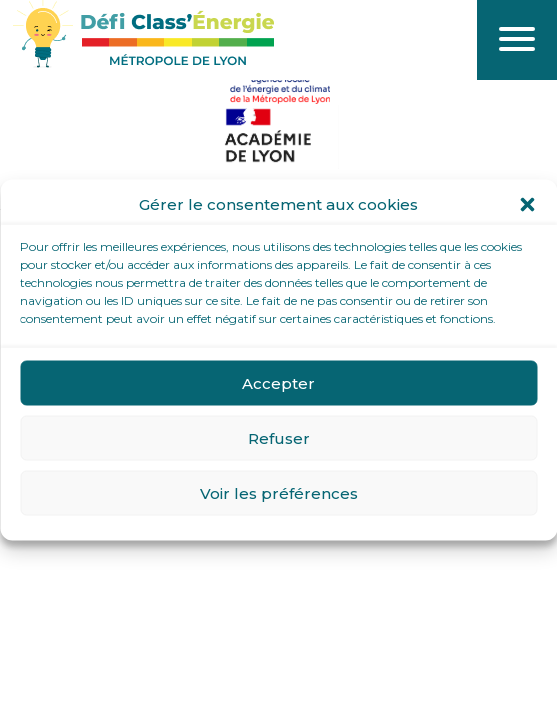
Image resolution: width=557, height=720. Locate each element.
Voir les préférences (279, 492)
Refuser (279, 437)
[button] (527, 205)
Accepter (278, 382)
